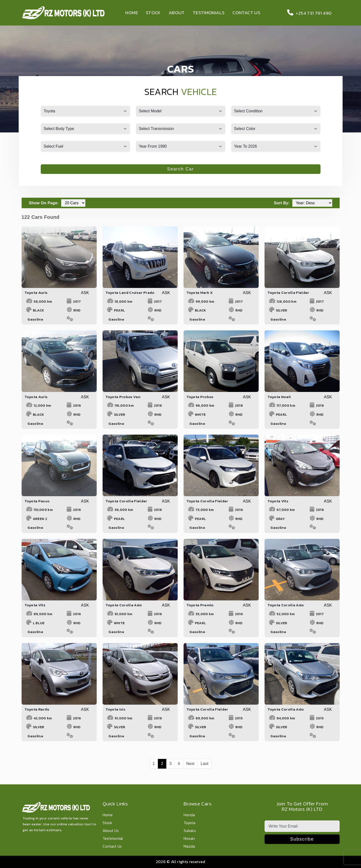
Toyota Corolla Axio (124, 605)
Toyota (190, 823)
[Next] (190, 764)
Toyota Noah (279, 397)
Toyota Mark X (200, 292)
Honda (189, 815)
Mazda (189, 847)
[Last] (205, 764)
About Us (111, 831)
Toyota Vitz (278, 501)
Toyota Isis (116, 709)
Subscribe (302, 839)
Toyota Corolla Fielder (288, 292)
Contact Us (246, 13)
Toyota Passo (37, 501)
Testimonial (113, 839)
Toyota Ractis (37, 709)
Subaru (190, 831)
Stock (153, 13)
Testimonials (209, 13)
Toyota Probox (200, 397)
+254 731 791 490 (308, 13)
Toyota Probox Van (123, 397)
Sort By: (282, 203)
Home (132, 13)
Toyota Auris (36, 292)
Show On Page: (44, 203)
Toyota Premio (200, 605)
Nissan (189, 839)
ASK (85, 293)
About (177, 13)
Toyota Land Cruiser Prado (130, 292)
